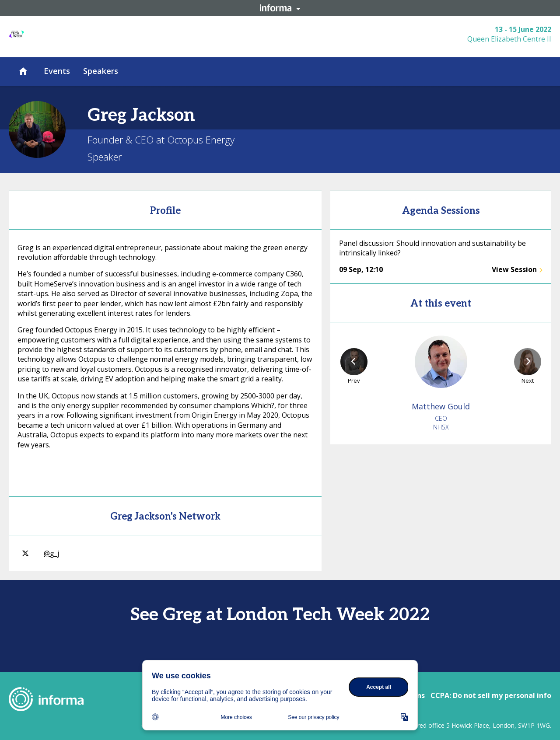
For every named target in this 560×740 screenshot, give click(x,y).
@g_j (40, 553)
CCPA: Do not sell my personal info (491, 695)
